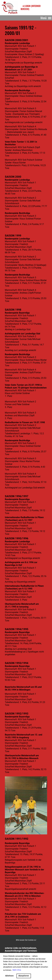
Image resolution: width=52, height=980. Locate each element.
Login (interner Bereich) (31, 7)
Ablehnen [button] (9, 976)
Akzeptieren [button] (24, 976)
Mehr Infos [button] (17, 970)
